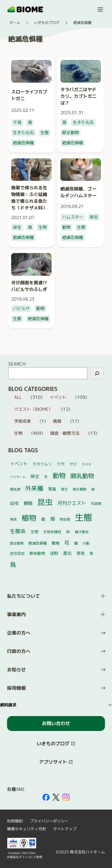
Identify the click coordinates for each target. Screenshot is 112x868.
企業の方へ (19, 633)
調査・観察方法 (65, 433)
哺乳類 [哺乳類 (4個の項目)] (15, 489)
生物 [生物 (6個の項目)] (34, 532)
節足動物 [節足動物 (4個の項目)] (17, 543)
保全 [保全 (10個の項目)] (35, 476)
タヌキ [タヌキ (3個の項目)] (86, 464)
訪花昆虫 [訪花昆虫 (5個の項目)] (17, 553)
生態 (45, 133)
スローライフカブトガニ (29, 95)
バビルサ (21, 309)
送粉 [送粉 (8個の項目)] (54, 553)
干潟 (17, 122)
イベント (58, 397)
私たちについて (23, 596)
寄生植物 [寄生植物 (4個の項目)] (80, 489)
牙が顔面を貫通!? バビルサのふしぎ (29, 286)
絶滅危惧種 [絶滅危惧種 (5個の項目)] (38, 543)
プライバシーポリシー (49, 821)
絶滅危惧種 (23, 143)
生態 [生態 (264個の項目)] (83, 517)
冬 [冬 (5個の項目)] (46, 477)
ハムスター (73, 217)
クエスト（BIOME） (33, 409)
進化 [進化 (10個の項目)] (67, 553)
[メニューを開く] (100, 9)
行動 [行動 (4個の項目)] (86, 543)
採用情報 (16, 688)
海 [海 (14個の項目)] (53, 519)
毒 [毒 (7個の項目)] (43, 519)
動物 (66, 227)
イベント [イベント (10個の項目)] (19, 464)
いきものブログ (47, 23)
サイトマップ (65, 829)
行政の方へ (19, 651)
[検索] (97, 373)
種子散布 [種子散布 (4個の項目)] (82, 532)
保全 (17, 227)
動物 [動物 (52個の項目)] (59, 475)
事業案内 (16, 614)
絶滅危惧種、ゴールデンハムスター (78, 192)
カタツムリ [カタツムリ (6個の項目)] (42, 464)
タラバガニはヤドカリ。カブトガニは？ (78, 96)
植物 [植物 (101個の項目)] (29, 518)
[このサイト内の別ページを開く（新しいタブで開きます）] (56, 744)
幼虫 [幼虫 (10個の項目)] (14, 503)
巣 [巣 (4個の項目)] (93, 489)
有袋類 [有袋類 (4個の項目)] (96, 504)
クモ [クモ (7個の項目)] (61, 464)
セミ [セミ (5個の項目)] (73, 464)
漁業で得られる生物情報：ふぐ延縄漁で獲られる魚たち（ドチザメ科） (29, 198)
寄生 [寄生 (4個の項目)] (64, 489)
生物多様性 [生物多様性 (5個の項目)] (52, 532)
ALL (18, 397)
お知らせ (16, 670)
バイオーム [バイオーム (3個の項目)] (18, 477)
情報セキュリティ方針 (27, 829)
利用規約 (15, 821)
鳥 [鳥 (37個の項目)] (13, 565)
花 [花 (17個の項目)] (67, 543)
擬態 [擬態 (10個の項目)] (28, 503)
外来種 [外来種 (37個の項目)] (34, 488)
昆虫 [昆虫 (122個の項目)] (45, 502)
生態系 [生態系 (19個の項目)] (18, 531)
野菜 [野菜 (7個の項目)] (81, 553)
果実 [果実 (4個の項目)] (13, 519)
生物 (43, 227)
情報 (57, 421)
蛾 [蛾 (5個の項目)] (76, 543)
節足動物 (71, 133)
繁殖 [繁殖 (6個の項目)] (55, 543)
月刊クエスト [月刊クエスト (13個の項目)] (72, 503)
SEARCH (17, 364)
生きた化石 (23, 133)
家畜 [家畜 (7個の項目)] (52, 489)
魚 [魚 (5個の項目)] (92, 553)
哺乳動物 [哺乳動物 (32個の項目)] (82, 476)
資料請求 (8, 705)
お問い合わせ (56, 723)
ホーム (15, 23)
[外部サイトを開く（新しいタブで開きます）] (46, 797)
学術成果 (22, 421)
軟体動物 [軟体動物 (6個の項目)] (37, 553)
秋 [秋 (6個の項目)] (68, 532)
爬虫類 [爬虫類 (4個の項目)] (65, 519)
